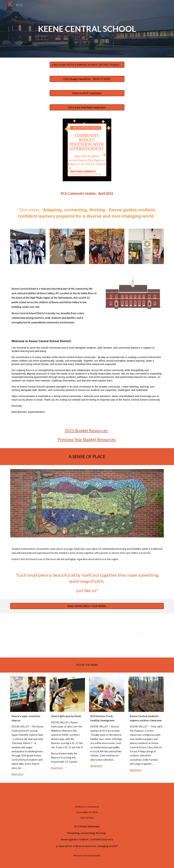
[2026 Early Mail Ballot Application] (87, 107)
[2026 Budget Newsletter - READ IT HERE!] (87, 79)
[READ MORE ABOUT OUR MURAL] (87, 606)
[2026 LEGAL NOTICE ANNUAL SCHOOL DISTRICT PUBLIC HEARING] (87, 65)
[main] (87, 29)
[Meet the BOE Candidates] (87, 93)
